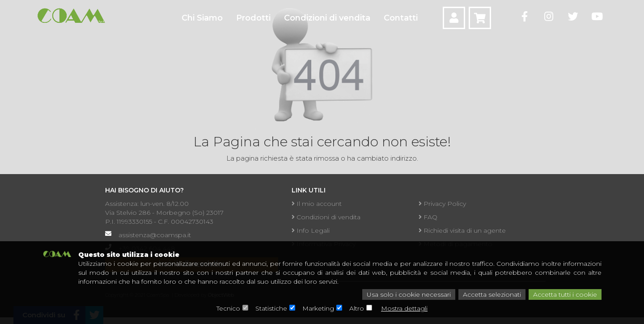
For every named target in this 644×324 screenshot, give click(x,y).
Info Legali (311, 230)
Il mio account (317, 204)
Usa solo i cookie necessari (409, 294)
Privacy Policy (442, 204)
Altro (357, 308)
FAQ (428, 217)
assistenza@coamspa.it (155, 235)
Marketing (318, 308)
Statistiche (271, 308)
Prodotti (253, 18)
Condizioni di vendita (327, 18)
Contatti (401, 18)
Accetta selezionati (492, 294)
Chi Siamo (202, 18)
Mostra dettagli (404, 308)
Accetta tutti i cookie (565, 294)
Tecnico (228, 308)
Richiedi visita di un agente (462, 230)
